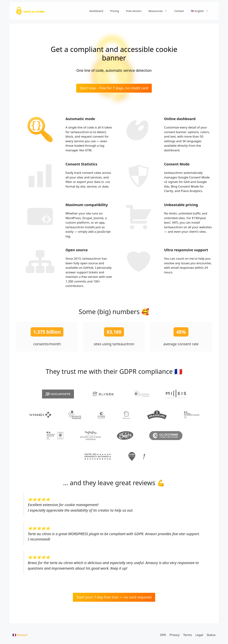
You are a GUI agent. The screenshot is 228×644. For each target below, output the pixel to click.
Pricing (115, 11)
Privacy (175, 635)
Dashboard (96, 11)
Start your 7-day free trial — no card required (114, 597)
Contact (179, 11)
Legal (199, 635)
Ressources (160, 11)
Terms (187, 635)
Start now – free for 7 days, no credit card (114, 88)
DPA (163, 635)
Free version (134, 11)
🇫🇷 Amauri (20, 635)
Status (211, 635)
